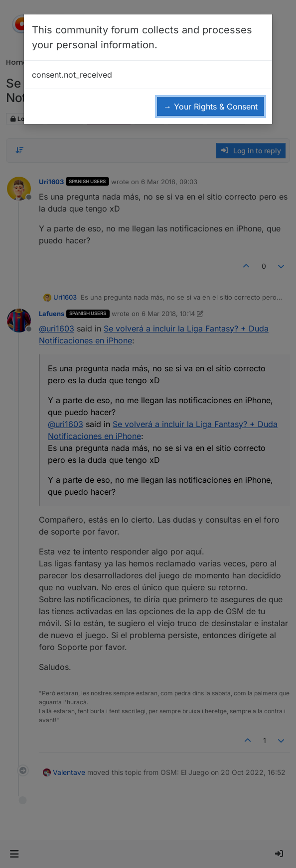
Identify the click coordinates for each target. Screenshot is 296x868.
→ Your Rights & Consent (211, 107)
